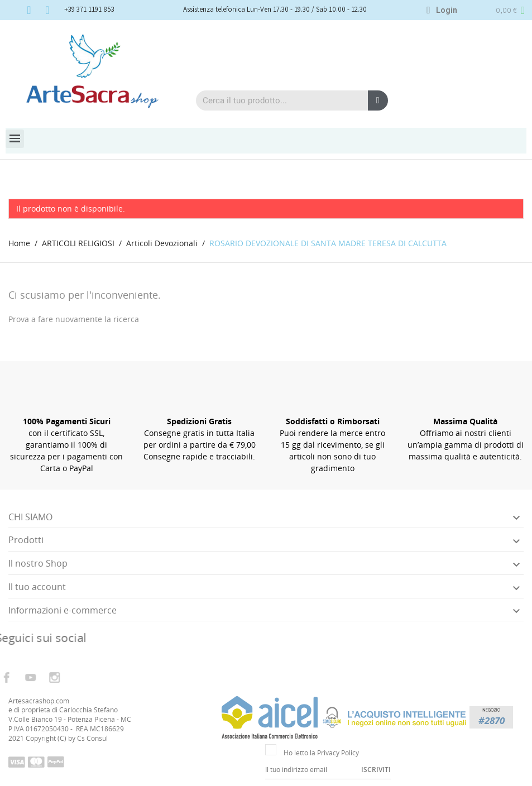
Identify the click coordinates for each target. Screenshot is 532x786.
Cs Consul (92, 738)
